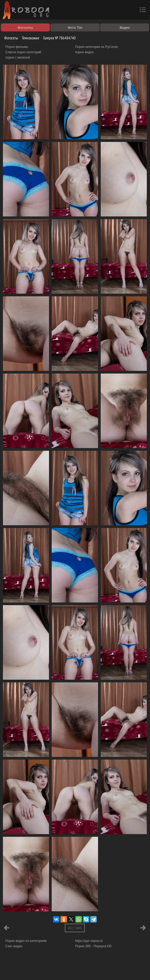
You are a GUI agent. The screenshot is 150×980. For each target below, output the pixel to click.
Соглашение (74, 970)
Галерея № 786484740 (57, 38)
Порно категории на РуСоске (97, 47)
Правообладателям (49, 970)
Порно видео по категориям (26, 941)
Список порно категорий (23, 52)
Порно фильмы (17, 47)
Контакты (92, 970)
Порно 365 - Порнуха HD (93, 946)
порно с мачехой (18, 58)
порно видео (84, 52)
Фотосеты (9, 38)
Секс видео (14, 946)
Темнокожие (29, 38)
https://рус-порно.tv (89, 941)
